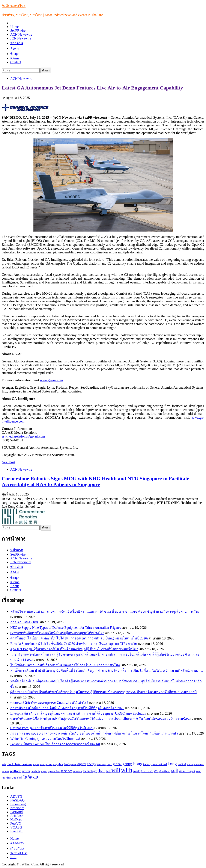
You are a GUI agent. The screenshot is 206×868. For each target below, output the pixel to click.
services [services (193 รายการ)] (66, 771)
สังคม (15, 48)
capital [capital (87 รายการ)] (36, 764)
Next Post (8, 462)
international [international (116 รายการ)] (160, 764)
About (15, 586)
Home (14, 27)
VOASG (16, 827)
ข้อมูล (15, 54)
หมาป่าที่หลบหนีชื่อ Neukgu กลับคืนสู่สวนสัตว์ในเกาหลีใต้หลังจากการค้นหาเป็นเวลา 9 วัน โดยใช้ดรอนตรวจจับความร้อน (100, 719)
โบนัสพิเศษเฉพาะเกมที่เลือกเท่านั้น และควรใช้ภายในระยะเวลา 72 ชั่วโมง (65, 665)
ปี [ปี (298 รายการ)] (177, 771)
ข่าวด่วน (17, 43)
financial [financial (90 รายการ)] (101, 764)
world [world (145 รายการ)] (137, 771)
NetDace (16, 820)
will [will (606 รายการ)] (116, 770)
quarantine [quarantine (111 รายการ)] (54, 771)
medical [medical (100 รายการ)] (182, 764)
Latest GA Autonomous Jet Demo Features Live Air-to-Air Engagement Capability (92, 88)
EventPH (17, 831)
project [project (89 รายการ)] (44, 771)
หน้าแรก (17, 550)
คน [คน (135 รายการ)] (156, 771)
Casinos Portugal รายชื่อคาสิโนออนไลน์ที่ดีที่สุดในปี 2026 (52, 728)
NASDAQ (17, 800)
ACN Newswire (21, 34)
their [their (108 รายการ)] (108, 771)
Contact (16, 62)
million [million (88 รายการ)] (190, 764)
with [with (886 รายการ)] (127, 770)
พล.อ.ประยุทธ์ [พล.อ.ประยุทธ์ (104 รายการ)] (187, 771)
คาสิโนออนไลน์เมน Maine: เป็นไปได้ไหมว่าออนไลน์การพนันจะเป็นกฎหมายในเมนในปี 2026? (79, 638)
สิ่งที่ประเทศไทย (14, 6)
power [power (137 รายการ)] (26, 771)
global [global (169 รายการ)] (117, 764)
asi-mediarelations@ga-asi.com (23, 436)
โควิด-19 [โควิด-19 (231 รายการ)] (30, 777)
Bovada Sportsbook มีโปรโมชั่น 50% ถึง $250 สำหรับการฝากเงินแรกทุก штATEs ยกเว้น (74, 644)
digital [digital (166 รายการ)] (82, 764)
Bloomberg (18, 804)
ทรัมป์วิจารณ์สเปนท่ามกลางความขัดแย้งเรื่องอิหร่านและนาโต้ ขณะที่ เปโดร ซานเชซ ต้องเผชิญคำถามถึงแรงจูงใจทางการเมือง (105, 611)
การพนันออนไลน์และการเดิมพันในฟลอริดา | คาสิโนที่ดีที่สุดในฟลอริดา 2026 (67, 708)
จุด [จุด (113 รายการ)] (173, 771)
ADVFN (16, 796)
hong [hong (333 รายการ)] (138, 764)
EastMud (17, 812)
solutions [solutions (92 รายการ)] (78, 771)
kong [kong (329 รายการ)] (172, 764)
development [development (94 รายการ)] (70, 764)
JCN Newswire (21, 38)
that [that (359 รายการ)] (101, 770)
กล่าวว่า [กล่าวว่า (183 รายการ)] (147, 771)
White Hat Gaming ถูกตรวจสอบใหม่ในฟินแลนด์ (45, 739)
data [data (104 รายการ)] (61, 764)
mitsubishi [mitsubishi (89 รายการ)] (199, 764)
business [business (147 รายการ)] (27, 764)
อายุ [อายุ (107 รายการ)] (14, 778)
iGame (15, 58)
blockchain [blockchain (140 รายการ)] (14, 764)
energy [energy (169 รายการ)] (92, 764)
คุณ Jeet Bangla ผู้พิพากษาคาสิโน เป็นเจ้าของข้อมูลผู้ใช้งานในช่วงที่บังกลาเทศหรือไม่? (74, 649)
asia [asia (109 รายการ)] (4, 764)
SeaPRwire (18, 31)
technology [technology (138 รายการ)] (90, 771)
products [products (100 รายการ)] (35, 771)
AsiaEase (17, 816)
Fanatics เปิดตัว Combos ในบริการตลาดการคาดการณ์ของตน (55, 744)
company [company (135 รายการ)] (52, 764)
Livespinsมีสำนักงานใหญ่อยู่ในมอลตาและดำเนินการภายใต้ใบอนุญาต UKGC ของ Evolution (78, 713)
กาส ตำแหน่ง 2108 (24, 622)
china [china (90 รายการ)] (43, 764)
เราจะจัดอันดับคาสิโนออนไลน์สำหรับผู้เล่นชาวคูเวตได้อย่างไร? (57, 633)
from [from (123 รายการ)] (109, 764)
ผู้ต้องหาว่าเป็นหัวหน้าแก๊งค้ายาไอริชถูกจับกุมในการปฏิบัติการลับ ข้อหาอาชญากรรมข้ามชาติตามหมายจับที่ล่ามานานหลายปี (103, 692)
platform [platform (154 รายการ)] (16, 771)
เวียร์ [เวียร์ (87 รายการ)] (20, 778)
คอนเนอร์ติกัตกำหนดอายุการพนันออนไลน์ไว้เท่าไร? (49, 703)
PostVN (16, 823)
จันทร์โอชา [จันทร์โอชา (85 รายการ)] (165, 771)
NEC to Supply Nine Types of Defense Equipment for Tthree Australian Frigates (66, 628)
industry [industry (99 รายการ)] (147, 764)
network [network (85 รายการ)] (5, 771)
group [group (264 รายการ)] (127, 764)
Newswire (17, 808)
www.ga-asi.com (51, 380)
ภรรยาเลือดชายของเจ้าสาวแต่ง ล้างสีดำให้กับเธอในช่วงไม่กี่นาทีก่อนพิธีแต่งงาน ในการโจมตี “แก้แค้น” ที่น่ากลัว (94, 733)
